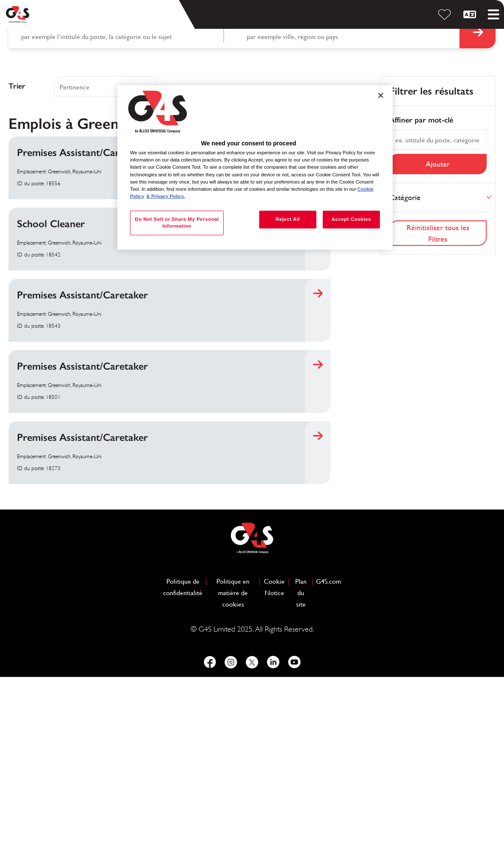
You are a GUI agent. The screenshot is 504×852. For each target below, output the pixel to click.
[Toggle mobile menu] (493, 14)
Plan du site (301, 767)
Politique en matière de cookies (236, 767)
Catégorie (405, 372)
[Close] (381, 95)
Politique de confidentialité (183, 762)
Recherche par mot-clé (50, 200)
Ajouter (438, 339)
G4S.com (328, 755)
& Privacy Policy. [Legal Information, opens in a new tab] (166, 196)
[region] (255, 167)
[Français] (471, 14)
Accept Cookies (351, 219)
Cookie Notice (274, 762)
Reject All (288, 219)
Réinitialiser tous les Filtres (438, 408)
